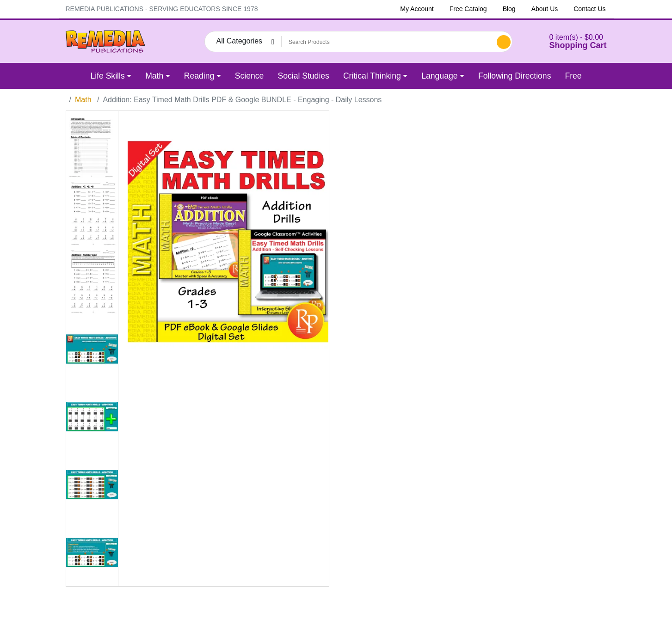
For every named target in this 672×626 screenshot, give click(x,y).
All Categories (240, 41)
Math (83, 100)
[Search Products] (388, 42)
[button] (567, 41)
